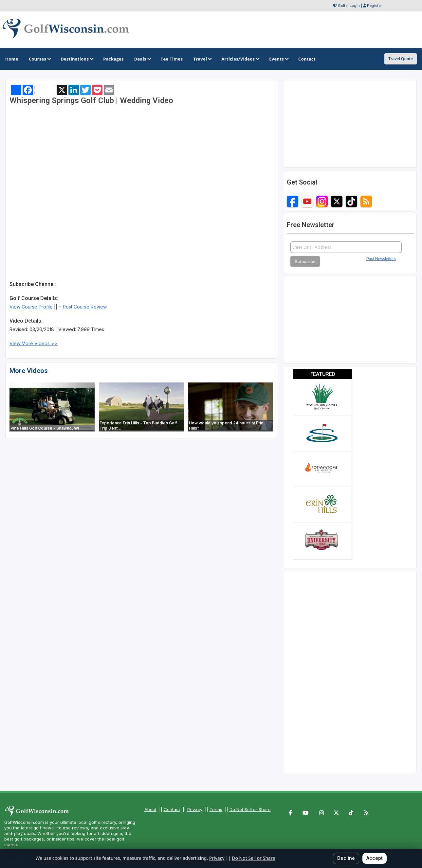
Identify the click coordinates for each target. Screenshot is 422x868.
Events (278, 59)
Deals (142, 59)
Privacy (195, 809)
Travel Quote (401, 59)
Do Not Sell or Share (250, 809)
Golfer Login (349, 6)
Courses (39, 59)
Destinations (77, 59)
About (150, 809)
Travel (202, 59)
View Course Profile (31, 307)
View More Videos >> (34, 343)
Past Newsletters (381, 259)
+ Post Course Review (83, 307)
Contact (172, 809)
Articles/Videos (240, 59)
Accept (375, 858)
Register (374, 6)
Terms (216, 809)
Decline (346, 858)
